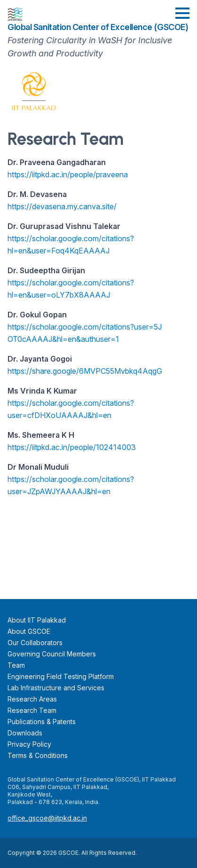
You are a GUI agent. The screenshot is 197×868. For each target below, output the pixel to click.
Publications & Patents (42, 722)
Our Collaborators (35, 643)
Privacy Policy (29, 744)
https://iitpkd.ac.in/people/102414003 (72, 447)
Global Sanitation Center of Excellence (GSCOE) (98, 27)
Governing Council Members (52, 654)
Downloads (25, 733)
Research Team (32, 710)
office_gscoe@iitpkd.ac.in (47, 818)
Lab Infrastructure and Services (56, 688)
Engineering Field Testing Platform (61, 676)
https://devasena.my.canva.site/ (62, 206)
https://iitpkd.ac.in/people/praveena (68, 174)
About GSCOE (29, 631)
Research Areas (32, 699)
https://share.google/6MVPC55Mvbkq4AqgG (85, 371)
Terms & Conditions (38, 755)
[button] (182, 13)
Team (16, 665)
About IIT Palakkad (37, 620)
